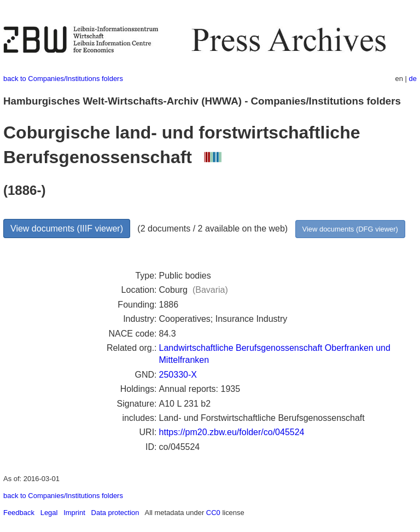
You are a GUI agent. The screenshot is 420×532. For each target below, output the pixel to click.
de (413, 79)
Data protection (115, 513)
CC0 (213, 513)
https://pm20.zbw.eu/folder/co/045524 (232, 432)
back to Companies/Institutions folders (63, 79)
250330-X (178, 375)
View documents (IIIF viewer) (67, 229)
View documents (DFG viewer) (350, 229)
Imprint (74, 513)
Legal (49, 513)
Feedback (19, 513)
